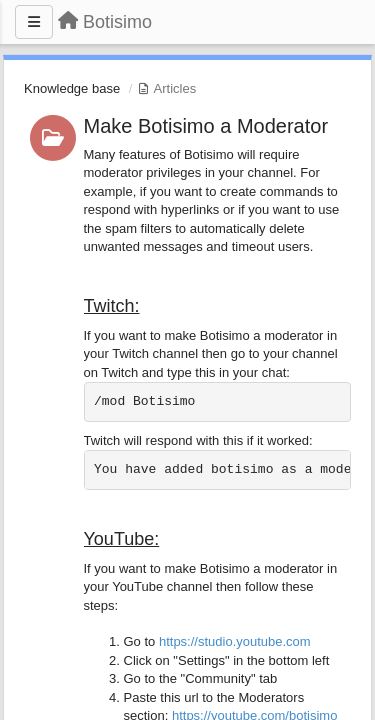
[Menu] (34, 22)
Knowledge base (72, 88)
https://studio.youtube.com (235, 641)
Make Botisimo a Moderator (206, 126)
